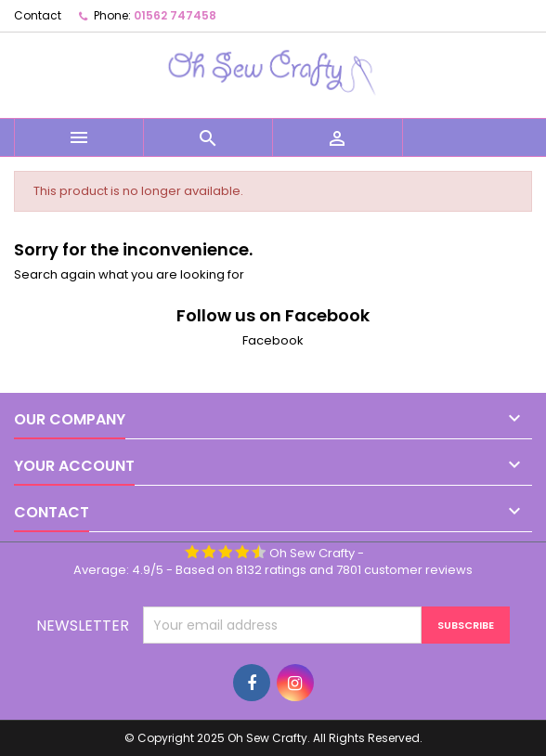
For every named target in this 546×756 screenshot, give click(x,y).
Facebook (273, 340)
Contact (38, 15)
